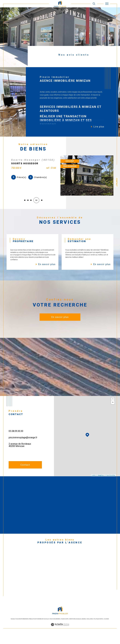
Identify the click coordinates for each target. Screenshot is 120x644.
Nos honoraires (55, 629)
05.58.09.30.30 (16, 441)
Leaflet (94, 485)
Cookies (106, 629)
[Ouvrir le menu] (107, 4)
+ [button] (113, 409)
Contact (117, 182)
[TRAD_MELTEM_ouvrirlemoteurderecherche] (94, 4)
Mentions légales (75, 629)
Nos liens (90, 629)
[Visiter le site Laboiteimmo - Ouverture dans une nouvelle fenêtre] (60, 637)
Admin (84, 629)
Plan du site (65, 629)
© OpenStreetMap (110, 485)
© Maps (100, 485)
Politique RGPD (98, 629)
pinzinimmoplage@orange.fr (23, 447)
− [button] (113, 412)
